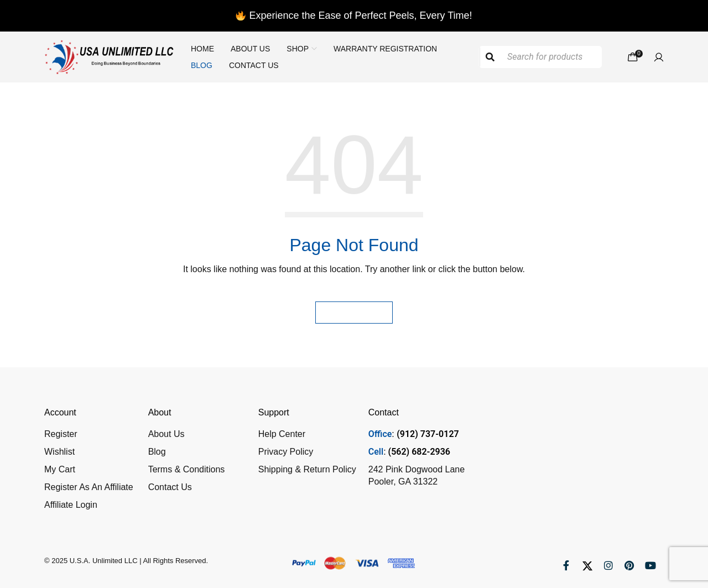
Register (61, 434)
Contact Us (170, 487)
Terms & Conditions (187, 469)
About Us (166, 434)
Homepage (354, 312)
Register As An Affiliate (89, 487)
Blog (157, 452)
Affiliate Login (71, 505)
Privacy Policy (286, 452)
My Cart (60, 469)
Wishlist (59, 452)
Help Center (282, 434)
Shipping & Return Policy (307, 469)
